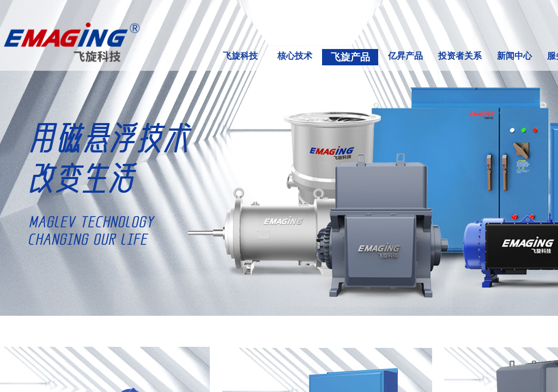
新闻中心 (514, 56)
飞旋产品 (350, 57)
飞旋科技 (240, 56)
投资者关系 (460, 56)
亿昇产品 (405, 56)
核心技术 (295, 56)
